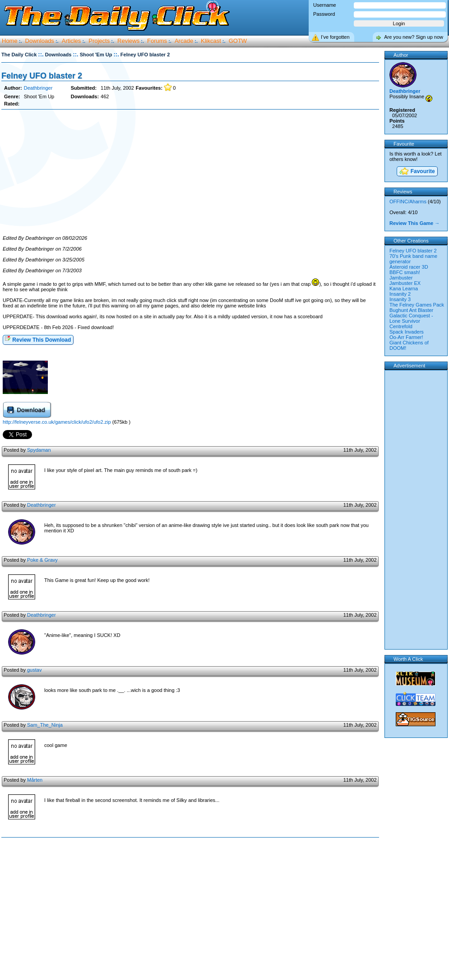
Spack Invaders (407, 332)
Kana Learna (404, 289)
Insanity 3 (400, 299)
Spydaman (39, 450)
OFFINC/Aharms (408, 201)
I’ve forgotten (335, 37)
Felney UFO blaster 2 (42, 76)
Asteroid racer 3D (409, 267)
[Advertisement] (190, 173)
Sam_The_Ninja (45, 725)
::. (41, 54)
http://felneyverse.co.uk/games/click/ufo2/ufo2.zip (57, 422)
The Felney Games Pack (417, 305)
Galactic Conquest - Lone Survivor (411, 318)
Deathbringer (38, 88)
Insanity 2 (400, 294)
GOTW (238, 41)
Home (10, 41)
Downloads (40, 41)
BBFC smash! (405, 272)
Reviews (128, 41)
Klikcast (211, 41)
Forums (157, 41)
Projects (99, 41)
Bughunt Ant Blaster (411, 310)
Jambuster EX (405, 283)
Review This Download (38, 339)
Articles (72, 41)
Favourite (417, 172)
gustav (34, 670)
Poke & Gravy (42, 560)
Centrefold (401, 326)
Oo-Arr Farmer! (406, 337)
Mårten (35, 780)
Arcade (184, 41)
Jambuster (401, 278)
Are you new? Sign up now (414, 37)
